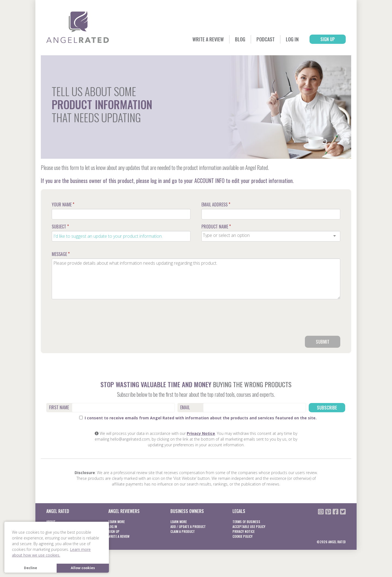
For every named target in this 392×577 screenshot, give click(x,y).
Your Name (63, 204)
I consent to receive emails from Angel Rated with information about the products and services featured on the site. (198, 418)
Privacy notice (244, 531)
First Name (59, 407)
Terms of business (246, 522)
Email (185, 407)
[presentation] (299, 320)
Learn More (117, 522)
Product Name (216, 227)
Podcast (266, 39)
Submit (323, 342)
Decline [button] (30, 568)
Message (61, 254)
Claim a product (183, 531)
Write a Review (208, 39)
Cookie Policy (243, 536)
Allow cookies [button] (83, 568)
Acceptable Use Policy (249, 526)
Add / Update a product (188, 526)
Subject (60, 227)
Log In (292, 39)
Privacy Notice (201, 433)
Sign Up (328, 39)
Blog (240, 39)
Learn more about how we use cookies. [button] (51, 552)
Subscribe (327, 408)
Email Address (216, 204)
